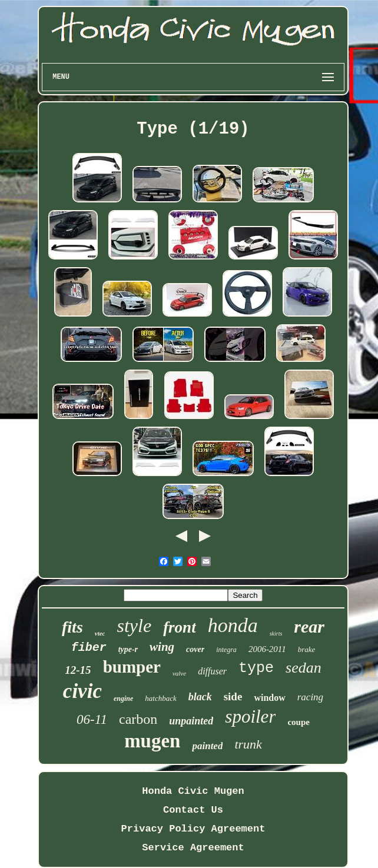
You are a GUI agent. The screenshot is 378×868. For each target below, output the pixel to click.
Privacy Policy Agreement (193, 829)
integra (226, 650)
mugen (152, 741)
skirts (276, 633)
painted (207, 746)
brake (307, 649)
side (233, 696)
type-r (128, 649)
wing (162, 647)
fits (72, 627)
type (256, 668)
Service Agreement (193, 848)
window (269, 698)
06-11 (92, 719)
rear (309, 626)
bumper (132, 667)
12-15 (78, 670)
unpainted (191, 721)
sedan (304, 668)
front (180, 627)
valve (179, 673)
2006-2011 (267, 649)
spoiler (250, 716)
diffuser (212, 671)
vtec (100, 633)
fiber (89, 648)
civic (82, 691)
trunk (248, 744)
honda (233, 625)
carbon (138, 719)
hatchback (160, 698)
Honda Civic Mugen (193, 791)
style (134, 626)
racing (310, 697)
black (200, 697)
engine (123, 699)
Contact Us (193, 810)
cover (195, 649)
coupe (299, 722)
